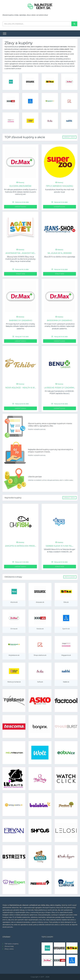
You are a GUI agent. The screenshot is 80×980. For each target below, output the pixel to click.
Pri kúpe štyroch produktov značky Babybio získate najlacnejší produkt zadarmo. (20, 326)
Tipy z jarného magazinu (60, 186)
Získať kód (21, 274)
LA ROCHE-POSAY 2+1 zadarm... (60, 388)
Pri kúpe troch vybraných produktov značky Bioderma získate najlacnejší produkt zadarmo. (60, 326)
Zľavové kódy (9, 946)
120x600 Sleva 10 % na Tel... (60, 546)
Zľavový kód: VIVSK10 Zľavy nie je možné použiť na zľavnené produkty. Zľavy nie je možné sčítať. (20, 259)
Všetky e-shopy (70, 577)
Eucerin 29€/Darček (20, 186)
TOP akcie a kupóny (12, 944)
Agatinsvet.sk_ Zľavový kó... (21, 253)
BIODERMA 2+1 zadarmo (60, 320)
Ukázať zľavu (20, 207)
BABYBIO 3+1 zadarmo (21, 320)
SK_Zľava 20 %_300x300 (60, 253)
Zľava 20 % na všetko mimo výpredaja (60, 257)
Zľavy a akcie (9, 949)
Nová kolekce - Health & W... (21, 388)
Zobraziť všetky (69, 137)
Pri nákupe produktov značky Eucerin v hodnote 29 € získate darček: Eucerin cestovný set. (20, 192)
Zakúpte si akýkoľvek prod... (20, 546)
